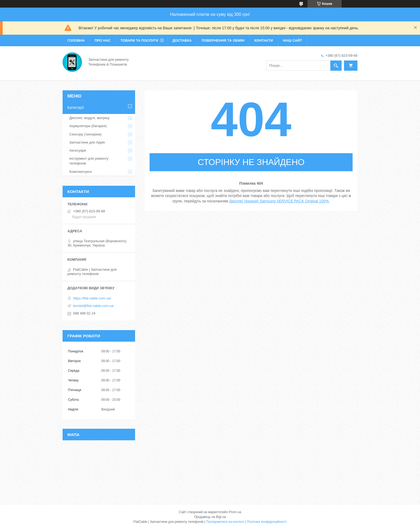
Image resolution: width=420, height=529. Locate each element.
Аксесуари (78, 150)
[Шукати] (336, 66)
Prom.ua (235, 512)
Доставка (182, 40)
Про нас (102, 40)
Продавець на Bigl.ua (210, 517)
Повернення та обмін (223, 40)
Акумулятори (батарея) (88, 126)
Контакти (264, 40)
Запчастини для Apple (87, 142)
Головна (76, 40)
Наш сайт (292, 40)
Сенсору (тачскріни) (85, 134)
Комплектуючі (80, 172)
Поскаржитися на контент (225, 522)
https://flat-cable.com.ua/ (92, 298)
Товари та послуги (139, 40)
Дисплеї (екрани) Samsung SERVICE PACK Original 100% (279, 201)
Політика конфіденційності (267, 522)
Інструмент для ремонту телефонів (89, 161)
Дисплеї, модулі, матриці (89, 118)
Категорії (76, 107)
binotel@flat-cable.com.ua (93, 306)
